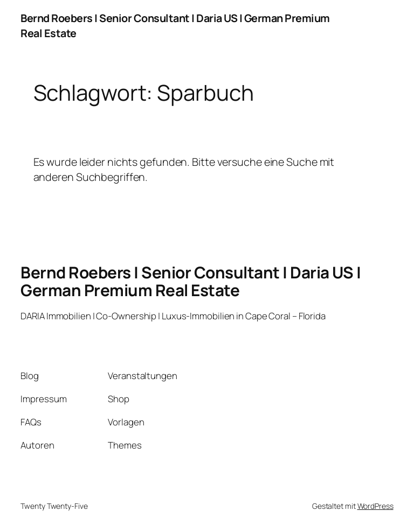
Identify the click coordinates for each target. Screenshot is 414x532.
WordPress (375, 506)
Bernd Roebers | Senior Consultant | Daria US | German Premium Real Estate (191, 281)
